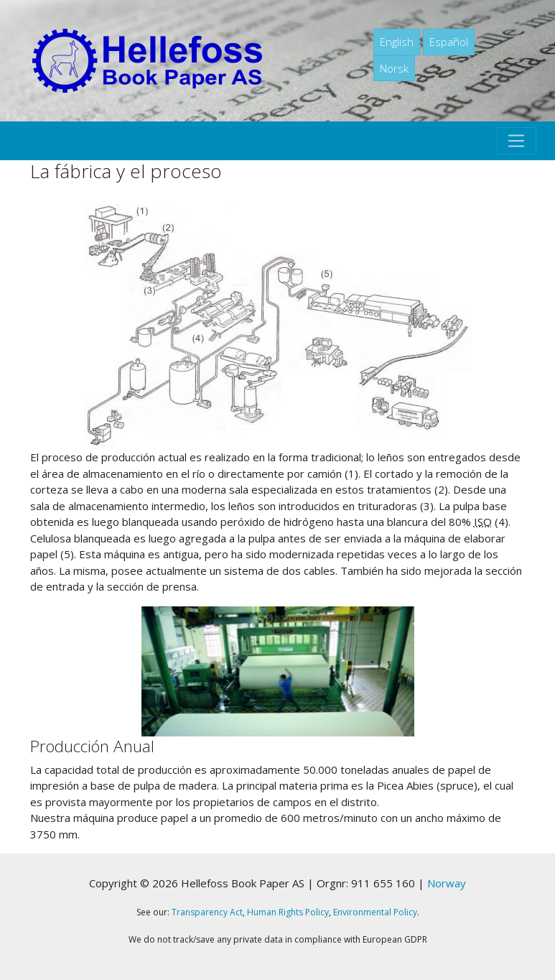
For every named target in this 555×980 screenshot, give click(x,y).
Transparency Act (207, 912)
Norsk (394, 68)
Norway (447, 883)
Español (449, 42)
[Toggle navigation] (516, 141)
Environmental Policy (375, 912)
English (397, 42)
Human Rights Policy (288, 912)
